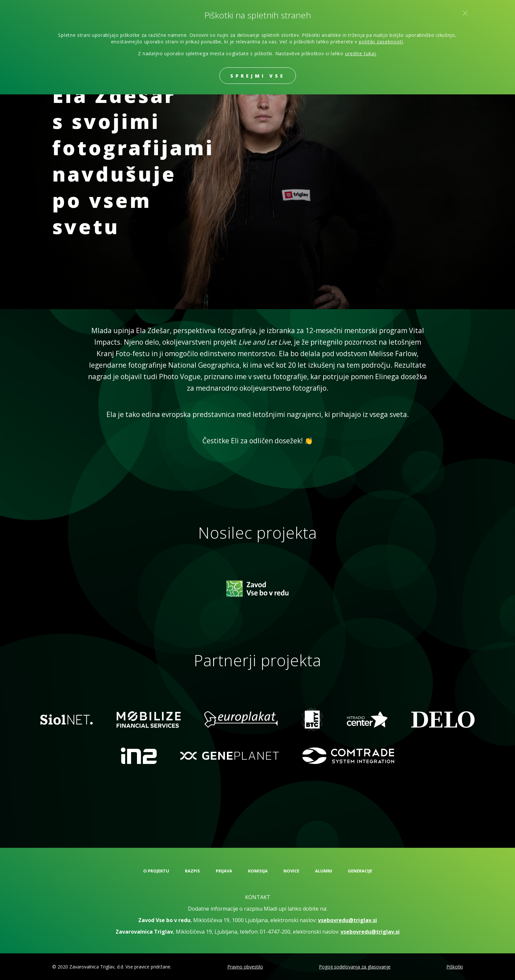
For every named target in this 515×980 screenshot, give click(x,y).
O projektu (156, 871)
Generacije (360, 871)
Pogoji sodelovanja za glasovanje (355, 967)
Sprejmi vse (258, 76)
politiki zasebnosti (381, 42)
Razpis (192, 871)
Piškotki (455, 967)
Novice (291, 871)
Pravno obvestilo (245, 967)
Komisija (258, 871)
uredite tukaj (361, 53)
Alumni (324, 871)
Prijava (224, 871)
